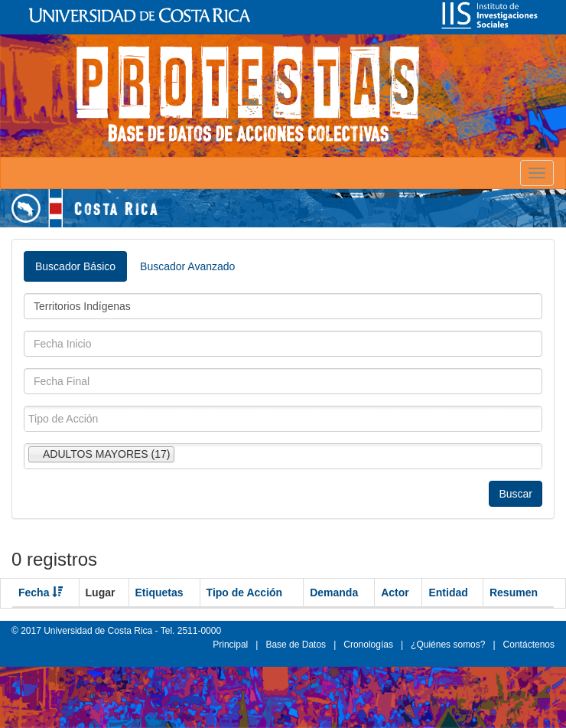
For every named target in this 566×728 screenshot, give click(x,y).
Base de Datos (296, 645)
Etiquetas (159, 593)
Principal (230, 645)
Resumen (514, 593)
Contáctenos (529, 645)
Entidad (448, 593)
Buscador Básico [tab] (75, 266)
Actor (395, 593)
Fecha (41, 593)
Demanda (334, 593)
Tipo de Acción (245, 593)
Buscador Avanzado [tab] (187, 266)
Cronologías (368, 645)
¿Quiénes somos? (448, 645)
